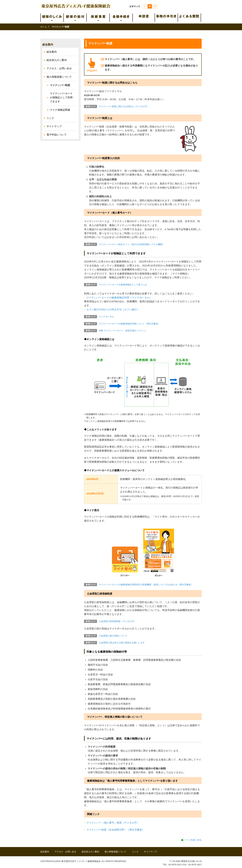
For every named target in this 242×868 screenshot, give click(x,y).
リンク (50, 118)
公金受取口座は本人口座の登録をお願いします (122, 643)
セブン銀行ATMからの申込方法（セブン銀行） (113, 310)
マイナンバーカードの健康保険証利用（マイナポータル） (119, 298)
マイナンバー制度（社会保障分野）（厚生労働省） (115, 830)
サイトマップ (54, 126)
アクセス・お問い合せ (59, 68)
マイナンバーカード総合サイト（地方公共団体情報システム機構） (132, 244)
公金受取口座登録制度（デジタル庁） (117, 621)
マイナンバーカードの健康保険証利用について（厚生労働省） (129, 324)
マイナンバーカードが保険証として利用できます (61, 97)
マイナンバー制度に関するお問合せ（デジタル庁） (124, 106)
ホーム (44, 27)
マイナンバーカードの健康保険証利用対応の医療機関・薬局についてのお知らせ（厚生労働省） (146, 585)
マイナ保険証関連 (60, 110)
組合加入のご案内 (57, 60)
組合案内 (48, 45)
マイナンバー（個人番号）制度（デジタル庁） (113, 823)
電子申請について (57, 135)
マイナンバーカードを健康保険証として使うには (123, 285)
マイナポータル (106, 317)
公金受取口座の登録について (113, 636)
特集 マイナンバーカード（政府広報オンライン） (123, 331)
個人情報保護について (59, 77)
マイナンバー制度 (60, 85)
